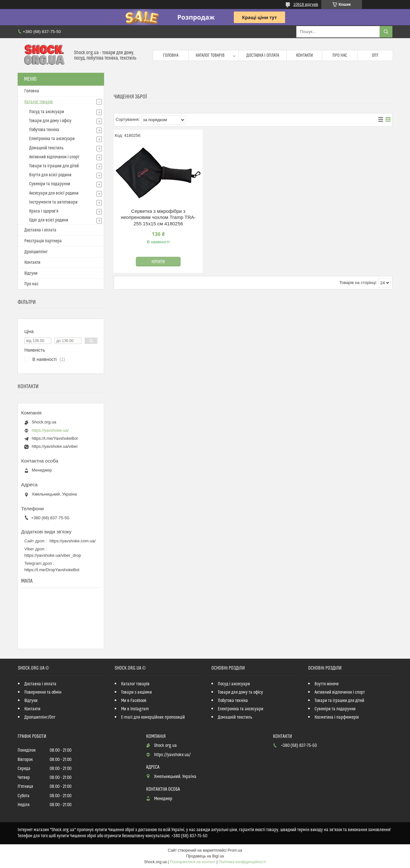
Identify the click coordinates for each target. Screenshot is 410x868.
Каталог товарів (210, 55)
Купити (158, 262)
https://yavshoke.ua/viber (55, 446)
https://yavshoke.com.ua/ (73, 541)
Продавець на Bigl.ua (205, 856)
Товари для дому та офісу (240, 692)
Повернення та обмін (43, 692)
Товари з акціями (136, 692)
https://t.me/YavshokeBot (55, 438)
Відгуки (31, 273)
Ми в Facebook (134, 701)
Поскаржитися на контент (193, 862)
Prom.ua (235, 850)
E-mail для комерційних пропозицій (153, 717)
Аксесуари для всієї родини (54, 193)
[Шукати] (386, 32)
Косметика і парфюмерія (337, 717)
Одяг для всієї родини (49, 220)
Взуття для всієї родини (50, 175)
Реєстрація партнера (43, 241)
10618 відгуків (306, 4)
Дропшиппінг (36, 252)
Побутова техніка (44, 130)
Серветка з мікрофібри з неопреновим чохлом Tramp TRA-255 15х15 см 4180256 (158, 217)
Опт (375, 55)
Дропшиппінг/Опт (40, 717)
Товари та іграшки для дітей (54, 166)
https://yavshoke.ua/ (50, 430)
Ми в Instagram (135, 709)
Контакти (304, 55)
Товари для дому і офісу (50, 121)
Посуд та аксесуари (47, 112)
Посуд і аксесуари (234, 684)
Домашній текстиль (46, 148)
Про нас (340, 55)
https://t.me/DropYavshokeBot (52, 570)
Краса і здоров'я (44, 211)
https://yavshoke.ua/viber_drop (53, 555)
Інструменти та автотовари (53, 202)
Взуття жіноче (327, 684)
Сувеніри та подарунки (50, 184)
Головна (171, 55)
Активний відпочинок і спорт (54, 157)
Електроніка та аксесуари (52, 139)
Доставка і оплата (263, 55)
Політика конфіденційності (242, 862)
